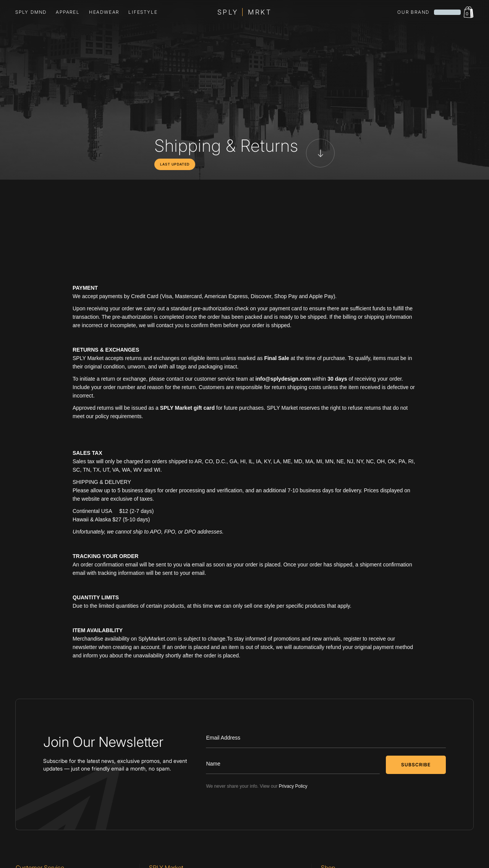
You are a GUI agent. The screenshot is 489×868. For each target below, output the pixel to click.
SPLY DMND (31, 12)
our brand (413, 12)
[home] (245, 12)
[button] (68, 12)
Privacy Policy (293, 786)
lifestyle (143, 12)
